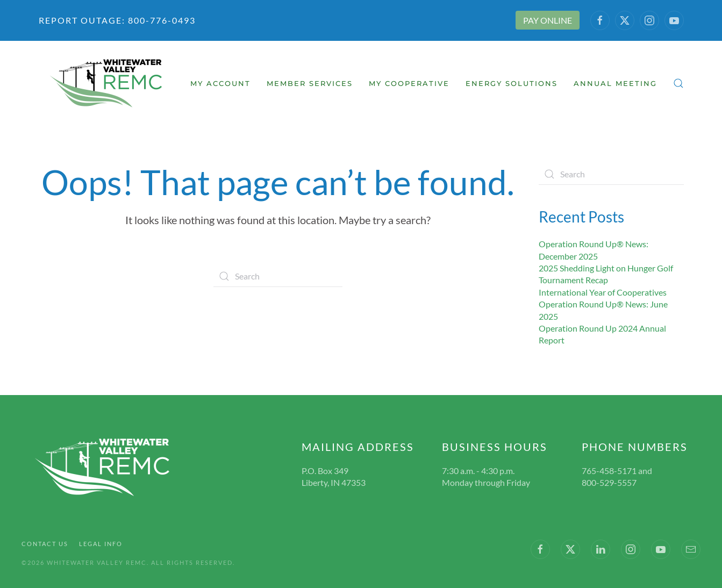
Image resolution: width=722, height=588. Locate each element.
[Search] (278, 276)
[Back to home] (107, 83)
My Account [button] (220, 83)
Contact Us (45, 544)
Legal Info (101, 544)
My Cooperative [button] (409, 83)
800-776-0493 (160, 20)
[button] (678, 83)
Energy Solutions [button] (512, 83)
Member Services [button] (310, 83)
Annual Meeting (615, 83)
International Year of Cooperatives (603, 292)
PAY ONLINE (548, 20)
